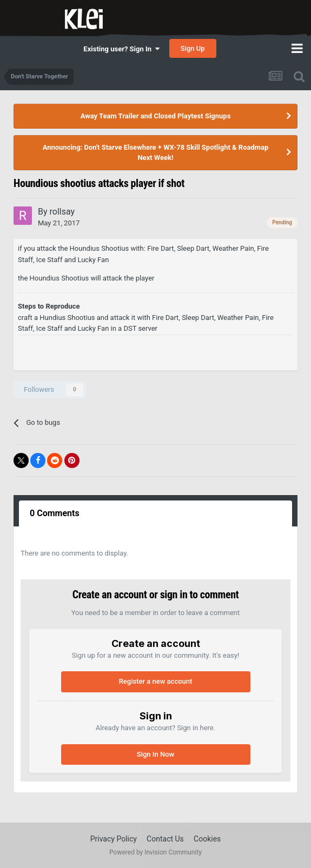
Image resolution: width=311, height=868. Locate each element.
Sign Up (193, 48)
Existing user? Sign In (121, 49)
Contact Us (165, 839)
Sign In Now (155, 754)
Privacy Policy (114, 839)
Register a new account (156, 681)
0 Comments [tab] (55, 513)
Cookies (207, 839)
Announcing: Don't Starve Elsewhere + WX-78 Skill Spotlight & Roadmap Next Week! (156, 153)
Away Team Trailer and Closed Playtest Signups (156, 116)
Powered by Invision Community (155, 852)
